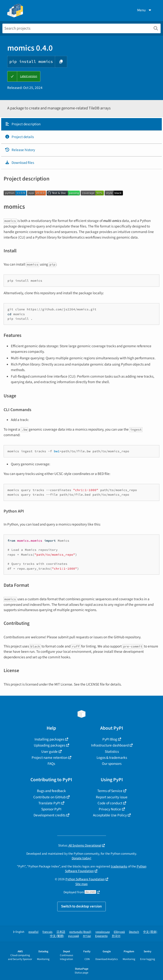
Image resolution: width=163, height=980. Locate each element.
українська (103, 932)
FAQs (51, 764)
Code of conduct (110, 803)
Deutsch (134, 932)
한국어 (116, 936)
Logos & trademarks (112, 758)
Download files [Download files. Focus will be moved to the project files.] (19, 163)
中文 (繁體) (57, 936)
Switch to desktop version (81, 906)
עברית (87, 936)
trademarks (119, 866)
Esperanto (101, 936)
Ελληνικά (119, 932)
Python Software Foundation (85, 879)
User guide (50, 752)
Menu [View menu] (145, 10)
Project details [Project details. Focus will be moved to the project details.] (19, 137)
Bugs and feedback (51, 791)
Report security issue (112, 797)
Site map (81, 884)
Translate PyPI (49, 803)
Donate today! (81, 858)
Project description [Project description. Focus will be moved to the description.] (23, 124)
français (47, 932)
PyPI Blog (110, 739)
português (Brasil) (80, 932)
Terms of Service (110, 791)
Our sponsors (112, 764)
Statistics (112, 752)
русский (74, 936)
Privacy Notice (110, 809)
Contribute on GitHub (50, 797)
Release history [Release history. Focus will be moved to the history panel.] (20, 150)
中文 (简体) (150, 932)
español (33, 932)
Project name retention (50, 758)
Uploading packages (50, 745)
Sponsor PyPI (51, 809)
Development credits (50, 815)
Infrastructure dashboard (110, 745)
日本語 (61, 932)
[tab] (81, 124)
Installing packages (49, 739)
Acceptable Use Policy (110, 815)
